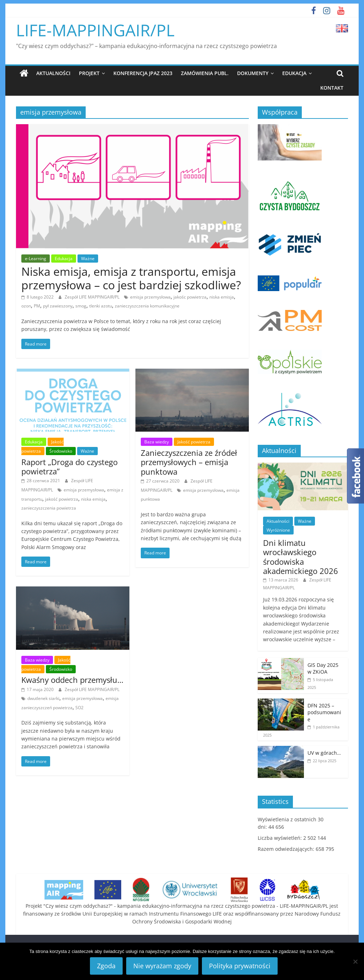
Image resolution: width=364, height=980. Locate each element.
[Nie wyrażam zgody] (355, 961)
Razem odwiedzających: (287, 849)
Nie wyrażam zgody (162, 966)
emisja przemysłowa (150, 297)
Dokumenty (253, 73)
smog (81, 306)
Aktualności (53, 73)
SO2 (79, 708)
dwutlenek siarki (43, 698)
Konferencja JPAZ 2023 (143, 73)
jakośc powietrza (190, 297)
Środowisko (61, 451)
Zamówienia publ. (205, 73)
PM (37, 306)
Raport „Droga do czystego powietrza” (69, 467)
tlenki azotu (101, 306)
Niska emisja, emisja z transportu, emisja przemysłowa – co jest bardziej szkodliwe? (131, 278)
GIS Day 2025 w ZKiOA (323, 668)
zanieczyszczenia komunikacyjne (147, 306)
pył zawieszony (58, 306)
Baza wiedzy (157, 442)
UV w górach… (324, 753)
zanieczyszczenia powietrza (49, 508)
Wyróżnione (278, 530)
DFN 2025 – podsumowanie (324, 712)
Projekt (89, 73)
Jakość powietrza (194, 442)
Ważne (88, 259)
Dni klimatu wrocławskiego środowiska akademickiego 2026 (301, 557)
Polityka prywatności (240, 966)
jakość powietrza (62, 499)
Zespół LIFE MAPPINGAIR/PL (93, 297)
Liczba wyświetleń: (280, 838)
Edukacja (294, 73)
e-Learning (36, 259)
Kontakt (332, 88)
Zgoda (106, 966)
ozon (26, 306)
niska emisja (222, 297)
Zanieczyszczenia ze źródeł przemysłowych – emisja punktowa (189, 462)
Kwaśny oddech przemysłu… (72, 680)
